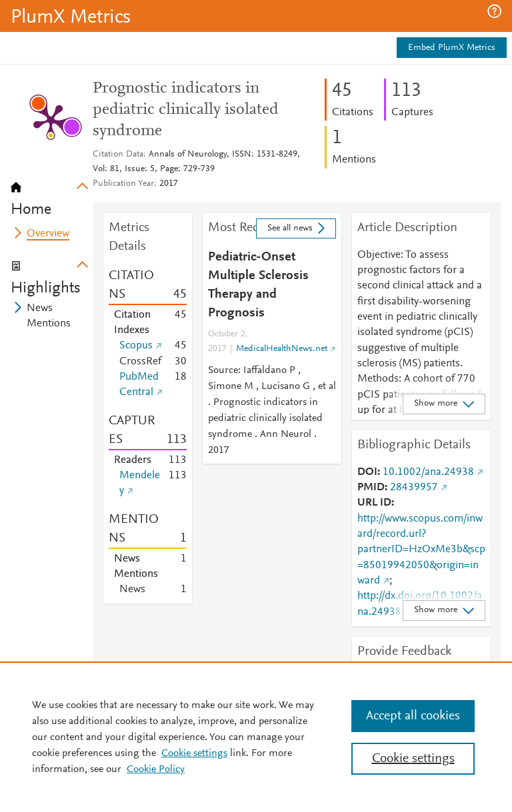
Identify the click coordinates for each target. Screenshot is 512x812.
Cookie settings (194, 753)
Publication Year (123, 184)
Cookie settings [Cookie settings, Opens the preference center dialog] (413, 759)
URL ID (374, 503)
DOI (367, 472)
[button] (494, 11)
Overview (48, 234)
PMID (371, 488)
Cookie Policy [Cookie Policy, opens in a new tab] (156, 769)
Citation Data (118, 155)
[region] (256, 737)
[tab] (52, 195)
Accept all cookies (413, 716)
